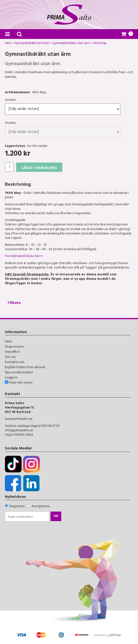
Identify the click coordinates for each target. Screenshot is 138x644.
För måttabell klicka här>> (24, 256)
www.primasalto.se (19, 419)
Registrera (17, 507)
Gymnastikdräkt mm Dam (32, 44)
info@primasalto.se (19, 431)
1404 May (100, 44)
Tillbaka (14, 303)
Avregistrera (41, 507)
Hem (8, 44)
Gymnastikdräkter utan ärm (71, 44)
